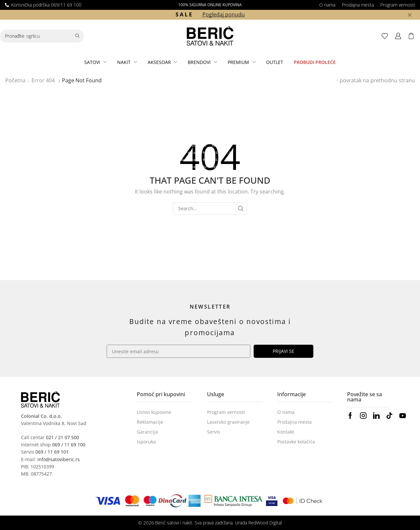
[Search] (77, 36)
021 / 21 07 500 (63, 437)
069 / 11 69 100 (69, 445)
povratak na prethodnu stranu (377, 80)
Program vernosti (398, 5)
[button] (387, 36)
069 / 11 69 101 (52, 452)
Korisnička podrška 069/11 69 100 (46, 5)
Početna (15, 80)
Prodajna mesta (358, 5)
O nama (327, 5)
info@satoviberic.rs (59, 459)
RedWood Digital (265, 523)
